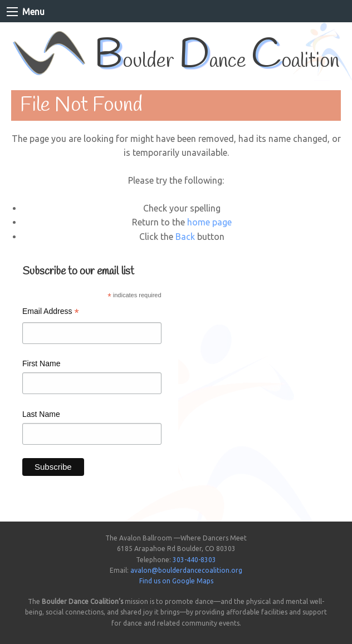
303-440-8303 (194, 560)
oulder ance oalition (217, 62)
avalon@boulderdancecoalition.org (186, 570)
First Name (41, 363)
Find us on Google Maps (176, 581)
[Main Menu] (12, 12)
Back (185, 237)
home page (209, 222)
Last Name (41, 414)
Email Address (51, 313)
